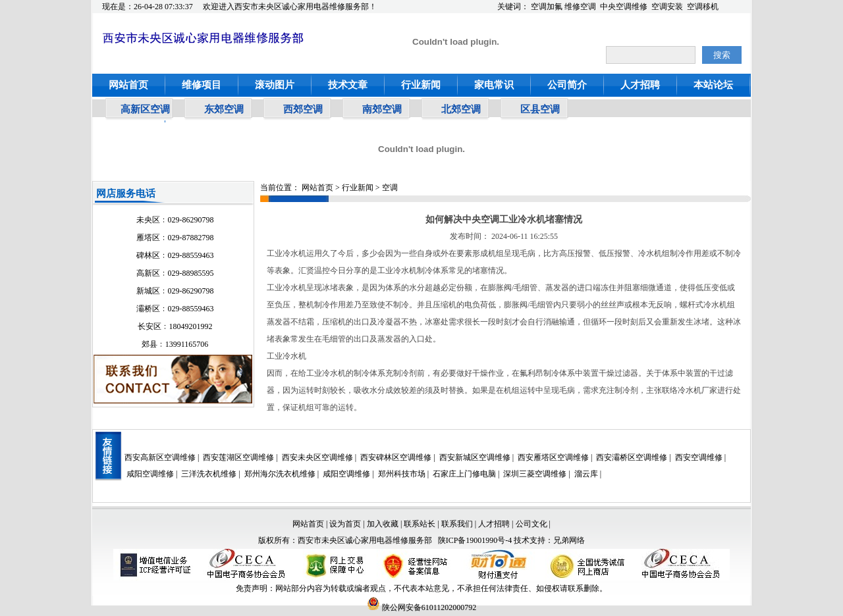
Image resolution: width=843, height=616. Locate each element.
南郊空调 (382, 109)
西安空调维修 (699, 457)
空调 (390, 188)
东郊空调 (224, 109)
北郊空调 (461, 109)
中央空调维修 (624, 7)
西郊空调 (303, 109)
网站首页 (128, 85)
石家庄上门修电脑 (464, 474)
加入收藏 (383, 524)
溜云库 (586, 474)
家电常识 (494, 85)
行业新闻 (421, 85)
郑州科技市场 (402, 474)
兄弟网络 (569, 540)
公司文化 (531, 524)
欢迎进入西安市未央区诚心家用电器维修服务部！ (290, 7)
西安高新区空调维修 (160, 457)
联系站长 (421, 524)
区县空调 (540, 109)
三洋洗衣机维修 (209, 474)
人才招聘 (640, 85)
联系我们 (457, 524)
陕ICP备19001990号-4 (475, 540)
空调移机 (703, 7)
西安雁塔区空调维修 (553, 457)
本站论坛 (713, 85)
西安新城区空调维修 (475, 457)
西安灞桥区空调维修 (632, 457)
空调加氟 (547, 7)
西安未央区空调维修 (317, 457)
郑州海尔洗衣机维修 (280, 474)
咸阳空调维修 (150, 474)
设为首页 (345, 524)
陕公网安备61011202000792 (422, 607)
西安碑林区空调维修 (396, 457)
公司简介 (567, 85)
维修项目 (202, 85)
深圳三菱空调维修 (535, 474)
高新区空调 (145, 109)
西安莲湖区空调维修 (238, 457)
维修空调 (580, 7)
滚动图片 (275, 85)
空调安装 (667, 7)
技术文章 (348, 85)
